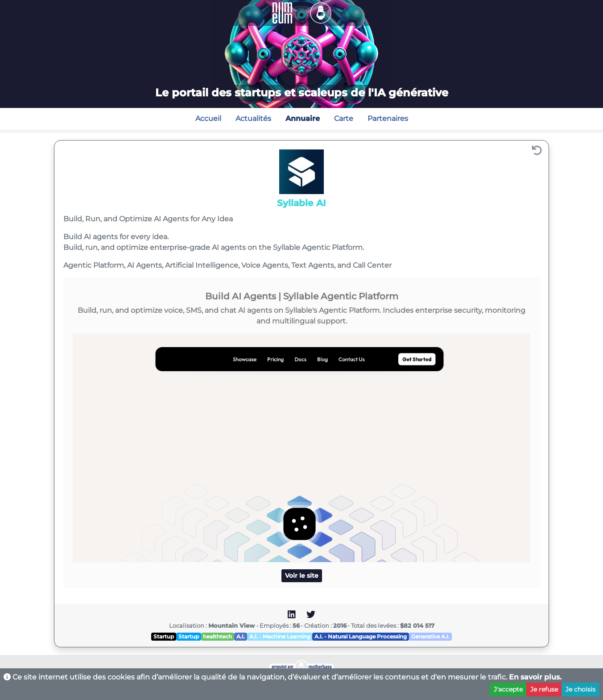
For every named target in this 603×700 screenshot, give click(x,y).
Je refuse (544, 689)
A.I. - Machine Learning (280, 636)
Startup (164, 636)
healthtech (217, 636)
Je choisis (580, 689)
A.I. (241, 636)
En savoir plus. (535, 677)
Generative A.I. (430, 636)
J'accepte (508, 689)
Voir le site (302, 576)
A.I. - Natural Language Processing (361, 636)
